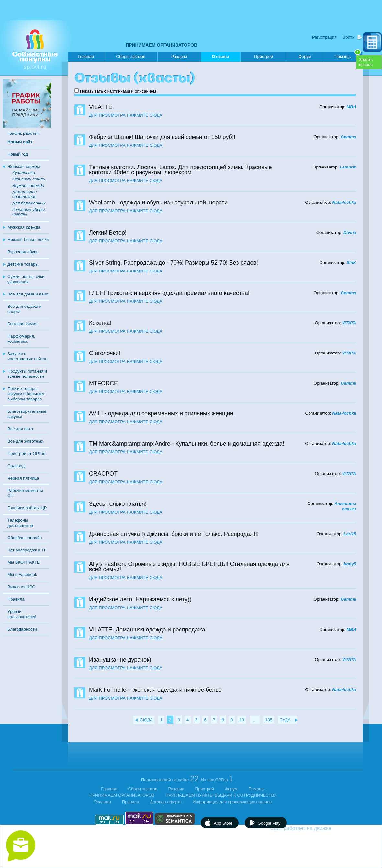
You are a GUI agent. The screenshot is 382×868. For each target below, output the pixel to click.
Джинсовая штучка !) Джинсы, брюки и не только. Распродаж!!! (174, 534)
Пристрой (264, 57)
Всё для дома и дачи (28, 294)
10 (242, 720)
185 (269, 720)
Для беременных (29, 203)
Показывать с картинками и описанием (118, 91)
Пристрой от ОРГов (26, 453)
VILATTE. (101, 107)
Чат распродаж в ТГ (27, 550)
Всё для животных (25, 441)
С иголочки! (105, 353)
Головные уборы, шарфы (29, 212)
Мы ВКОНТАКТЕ (24, 562)
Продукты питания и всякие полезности (27, 374)
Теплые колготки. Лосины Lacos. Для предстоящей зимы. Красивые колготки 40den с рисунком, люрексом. (180, 170)
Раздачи (179, 57)
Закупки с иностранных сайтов (27, 356)
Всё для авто (20, 429)
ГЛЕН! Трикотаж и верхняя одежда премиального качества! (169, 293)
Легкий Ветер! (108, 233)
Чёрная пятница (23, 478)
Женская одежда (24, 166)
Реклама (103, 802)
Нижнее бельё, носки (28, 240)
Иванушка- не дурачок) (120, 660)
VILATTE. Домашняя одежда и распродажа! (148, 630)
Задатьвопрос (366, 62)
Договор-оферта (166, 802)
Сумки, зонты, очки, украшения (27, 279)
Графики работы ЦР (27, 508)
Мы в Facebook (22, 575)
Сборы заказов (130, 57)
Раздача (176, 789)
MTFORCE (103, 383)
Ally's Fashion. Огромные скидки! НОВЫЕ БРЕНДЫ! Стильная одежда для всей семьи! (189, 567)
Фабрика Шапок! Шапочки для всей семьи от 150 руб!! (162, 137)
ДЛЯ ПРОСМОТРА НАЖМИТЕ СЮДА (126, 115)
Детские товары (23, 264)
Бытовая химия (22, 324)
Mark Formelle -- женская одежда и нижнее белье (155, 690)
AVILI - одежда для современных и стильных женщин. (162, 413)
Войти (349, 37)
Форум (305, 57)
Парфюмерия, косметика (21, 339)
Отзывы (221, 58)
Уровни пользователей (22, 614)
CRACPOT (103, 474)
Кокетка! (100, 323)
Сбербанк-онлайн (25, 538)
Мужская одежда (24, 227)
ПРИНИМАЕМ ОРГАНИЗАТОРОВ (161, 45)
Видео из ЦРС (21, 587)
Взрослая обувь (23, 252)
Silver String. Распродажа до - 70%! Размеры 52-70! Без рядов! (174, 263)
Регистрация (324, 37)
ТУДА (285, 720)
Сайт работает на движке (315, 828)
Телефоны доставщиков (20, 523)
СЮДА (146, 720)
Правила (16, 599)
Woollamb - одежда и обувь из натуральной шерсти (158, 203)
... (255, 720)
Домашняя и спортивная (24, 194)
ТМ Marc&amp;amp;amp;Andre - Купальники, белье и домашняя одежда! (187, 444)
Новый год (18, 154)
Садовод (16, 466)
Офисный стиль (29, 179)
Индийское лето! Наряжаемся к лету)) (140, 599)
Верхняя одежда (28, 185)
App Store (223, 823)
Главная (86, 57)
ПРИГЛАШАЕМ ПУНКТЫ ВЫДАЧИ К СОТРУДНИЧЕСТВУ (221, 795)
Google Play (269, 823)
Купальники (24, 173)
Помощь (348, 55)
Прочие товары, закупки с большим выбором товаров (26, 394)
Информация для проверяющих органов (232, 802)
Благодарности (22, 629)
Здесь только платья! (118, 504)
